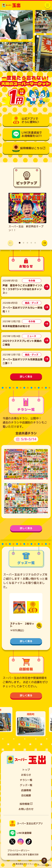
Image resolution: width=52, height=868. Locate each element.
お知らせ (26, 775)
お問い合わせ (26, 809)
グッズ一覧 (26, 785)
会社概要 (26, 795)
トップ (26, 770)
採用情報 (26, 804)
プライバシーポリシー (19, 850)
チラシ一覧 (26, 780)
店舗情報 (26, 790)
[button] (44, 243)
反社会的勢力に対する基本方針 (23, 855)
